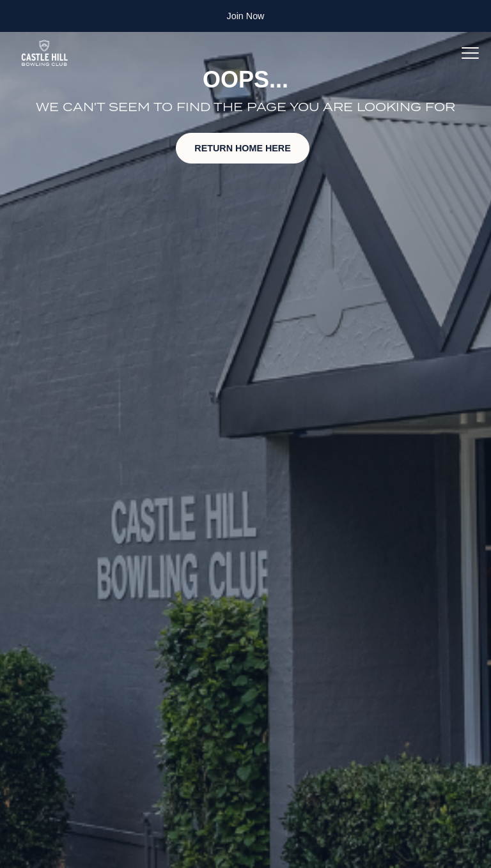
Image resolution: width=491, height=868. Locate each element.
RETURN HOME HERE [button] (242, 148)
